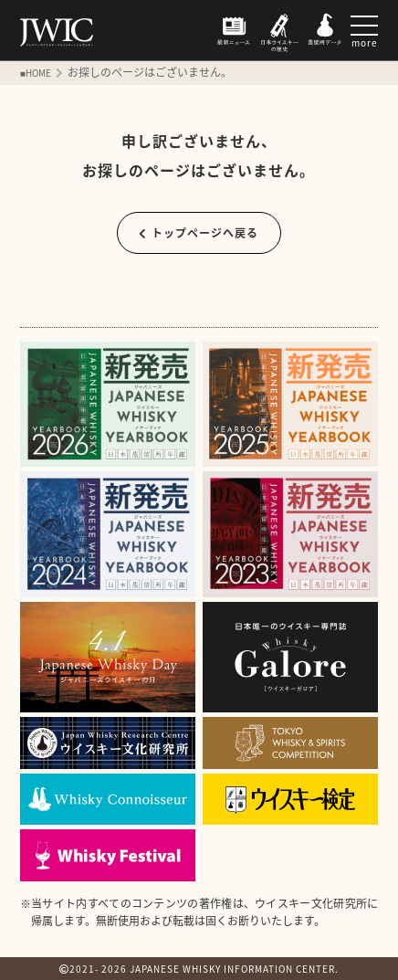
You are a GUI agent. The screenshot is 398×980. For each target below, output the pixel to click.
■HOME (36, 73)
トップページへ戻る (199, 233)
